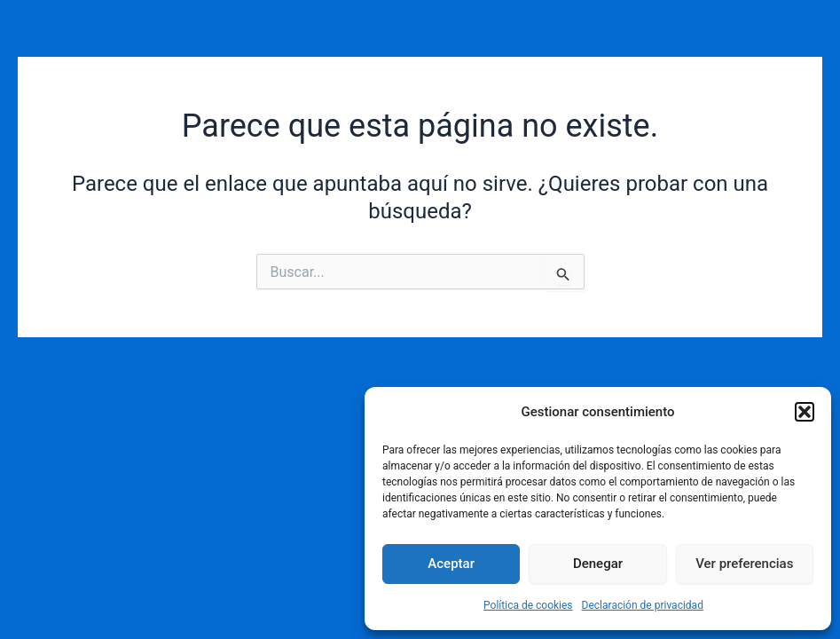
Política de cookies (528, 605)
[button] (805, 412)
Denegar (598, 564)
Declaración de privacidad (643, 605)
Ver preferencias (744, 564)
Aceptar (451, 564)
